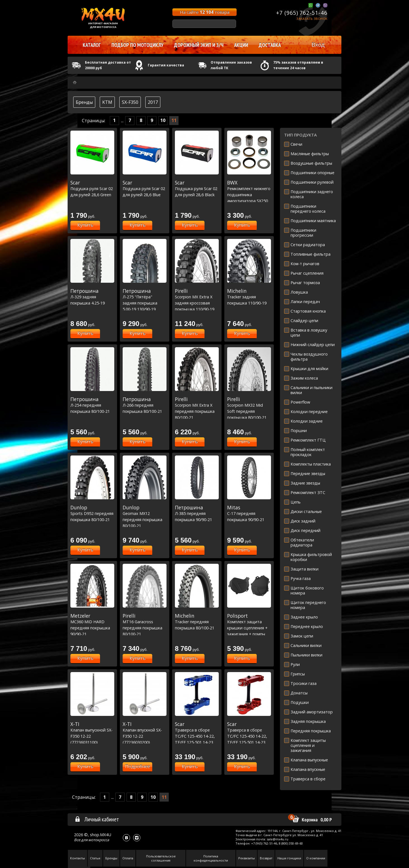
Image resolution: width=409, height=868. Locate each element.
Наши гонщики (289, 858)
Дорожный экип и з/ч (199, 45)
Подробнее (138, 766)
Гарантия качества (166, 65)
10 (163, 120)
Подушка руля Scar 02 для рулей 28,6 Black (197, 189)
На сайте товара (205, 12)
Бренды (84, 102)
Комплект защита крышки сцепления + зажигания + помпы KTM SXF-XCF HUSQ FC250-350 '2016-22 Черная (249, 634)
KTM (107, 102)
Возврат (266, 858)
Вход (318, 45)
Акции (241, 45)
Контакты (78, 858)
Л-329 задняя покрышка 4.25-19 (92, 297)
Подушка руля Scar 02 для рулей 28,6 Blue (145, 189)
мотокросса (99, 840)
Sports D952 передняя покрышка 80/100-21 (92, 513)
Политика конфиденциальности (211, 858)
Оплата (128, 858)
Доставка (270, 45)
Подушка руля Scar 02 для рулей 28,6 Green (92, 189)
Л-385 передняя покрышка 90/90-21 (197, 513)
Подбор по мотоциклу (137, 45)
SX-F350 (130, 102)
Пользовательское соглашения (161, 858)
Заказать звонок (312, 19)
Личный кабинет (97, 819)
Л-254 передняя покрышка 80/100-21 (92, 405)
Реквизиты (247, 858)
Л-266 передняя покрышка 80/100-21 (145, 405)
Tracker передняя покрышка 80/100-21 (197, 622)
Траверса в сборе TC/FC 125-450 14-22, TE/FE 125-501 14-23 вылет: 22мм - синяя (197, 736)
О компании (316, 858)
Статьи (95, 858)
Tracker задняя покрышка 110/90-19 (249, 297)
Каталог (92, 45)
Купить (85, 225)
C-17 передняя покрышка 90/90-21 (249, 513)
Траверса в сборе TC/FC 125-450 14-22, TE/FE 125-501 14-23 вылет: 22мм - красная (249, 736)
